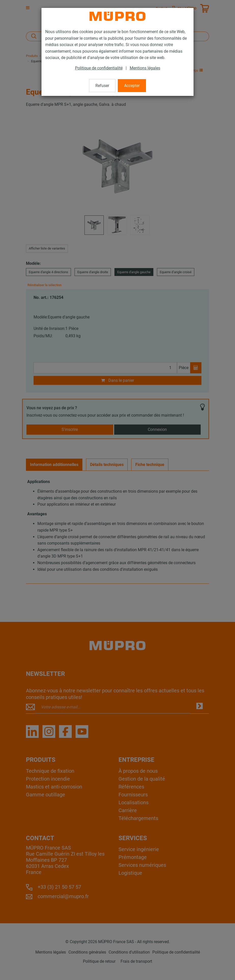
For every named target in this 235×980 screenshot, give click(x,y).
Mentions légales (145, 68)
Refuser (102, 86)
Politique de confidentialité (99, 68)
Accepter (132, 86)
